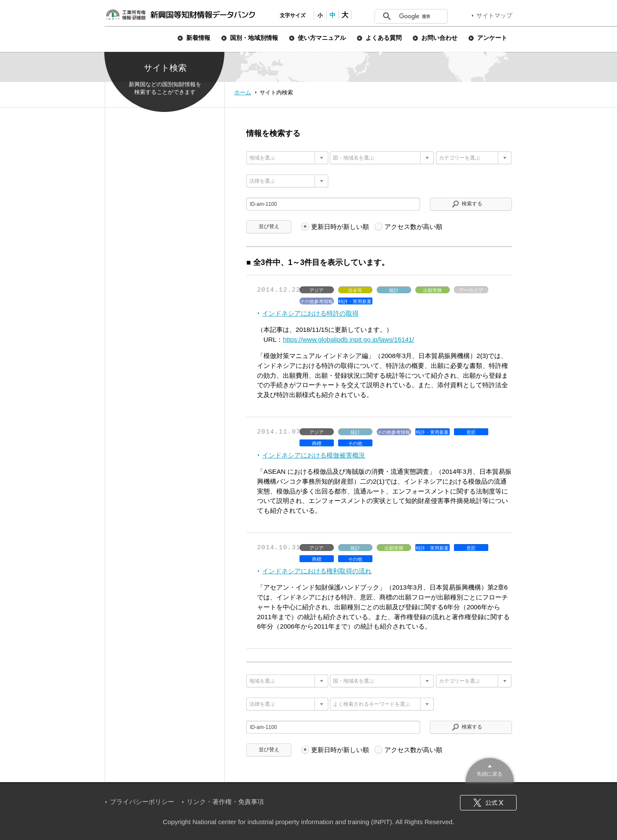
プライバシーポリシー (142, 802)
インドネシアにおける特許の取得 (310, 313)
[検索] (420, 16)
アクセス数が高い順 (413, 227)
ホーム (243, 92)
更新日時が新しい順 (340, 227)
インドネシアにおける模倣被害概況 (314, 455)
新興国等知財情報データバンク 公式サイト (180, 15)
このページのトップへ (490, 769)
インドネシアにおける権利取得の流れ (317, 571)
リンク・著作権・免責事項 (225, 802)
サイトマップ (494, 15)
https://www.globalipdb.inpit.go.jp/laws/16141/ (348, 339)
